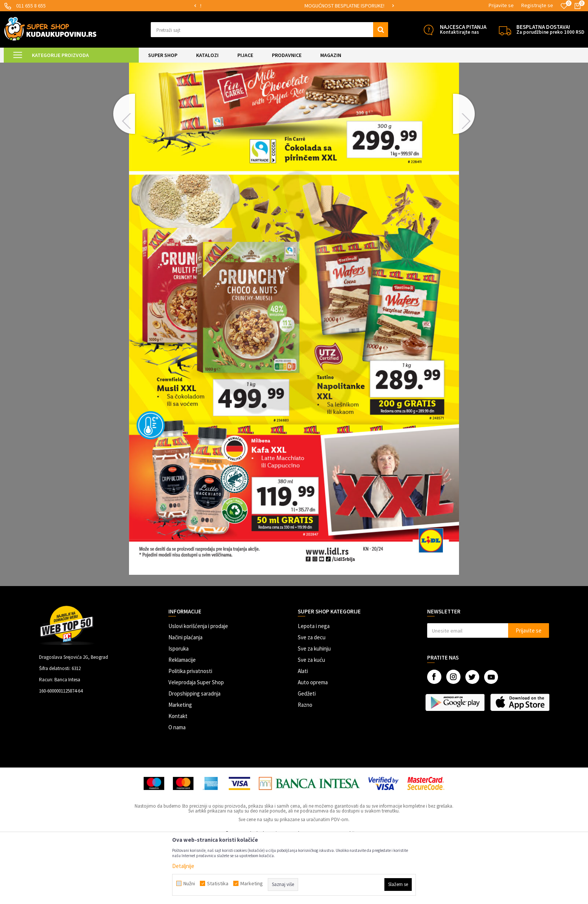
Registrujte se (537, 5)
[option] (238, 6)
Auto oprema (313, 745)
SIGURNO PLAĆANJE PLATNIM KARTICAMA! (237, 6)
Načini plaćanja (185, 700)
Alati (303, 734)
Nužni (189, 883)
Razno (305, 767)
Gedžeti (307, 756)
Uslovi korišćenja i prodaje (198, 689)
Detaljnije (183, 866)
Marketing (180, 767)
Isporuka (178, 711)
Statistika (218, 883)
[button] (269, 30)
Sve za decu (312, 700)
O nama (177, 790)
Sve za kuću (311, 722)
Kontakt (178, 779)
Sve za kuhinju (314, 711)
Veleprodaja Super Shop (196, 745)
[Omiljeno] (564, 6)
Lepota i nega (314, 689)
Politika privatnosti (190, 734)
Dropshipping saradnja (194, 756)
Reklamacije (182, 722)
